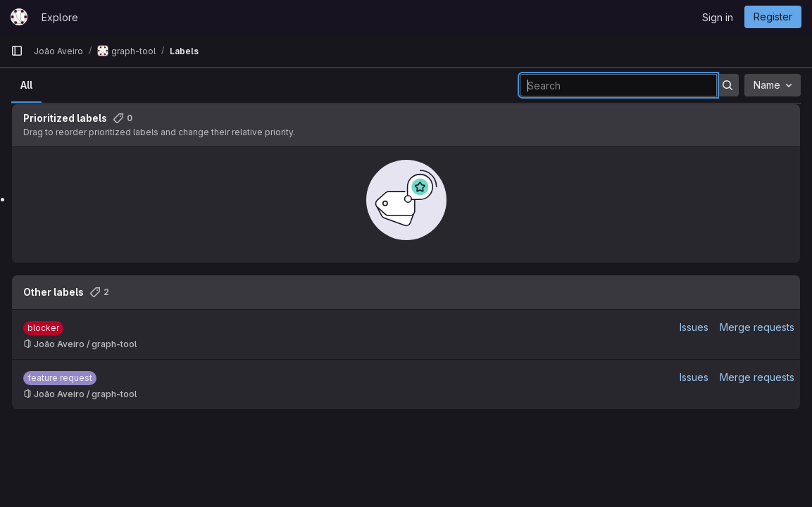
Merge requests (757, 327)
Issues (694, 327)
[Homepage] (19, 17)
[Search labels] (618, 85)
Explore (60, 17)
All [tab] (26, 85)
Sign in (718, 17)
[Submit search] (727, 85)
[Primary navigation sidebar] (17, 51)
